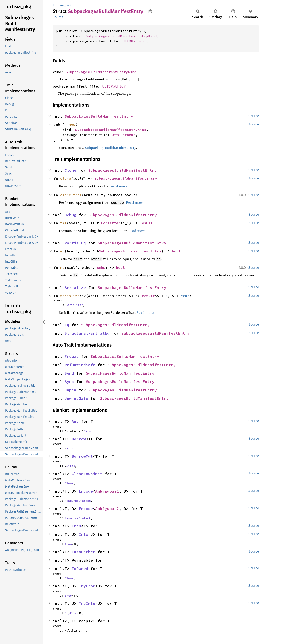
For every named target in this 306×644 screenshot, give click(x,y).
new (72, 124)
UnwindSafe (76, 398)
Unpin (70, 390)
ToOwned (80, 569)
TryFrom (87, 586)
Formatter (111, 223)
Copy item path (150, 11)
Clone (70, 170)
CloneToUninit (87, 474)
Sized (88, 431)
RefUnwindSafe (80, 365)
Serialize (75, 288)
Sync (69, 382)
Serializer (74, 305)
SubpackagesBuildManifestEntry (99, 116)
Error (184, 296)
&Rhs (101, 267)
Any (75, 421)
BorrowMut (82, 456)
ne (62, 267)
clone (66, 178)
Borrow (79, 439)
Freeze (72, 356)
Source (58, 17)
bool (176, 251)
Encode (86, 491)
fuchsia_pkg (62, 5)
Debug (70, 215)
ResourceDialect (78, 501)
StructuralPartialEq (87, 333)
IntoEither (83, 552)
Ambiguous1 (107, 491)
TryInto (87, 603)
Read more (119, 186)
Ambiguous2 (107, 509)
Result (146, 223)
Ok (166, 296)
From (76, 526)
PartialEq (75, 243)
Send (69, 373)
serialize (70, 296)
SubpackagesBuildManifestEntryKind (121, 36)
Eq (67, 325)
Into (83, 534)
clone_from (71, 195)
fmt (63, 223)
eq (62, 251)
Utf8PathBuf (134, 41)
